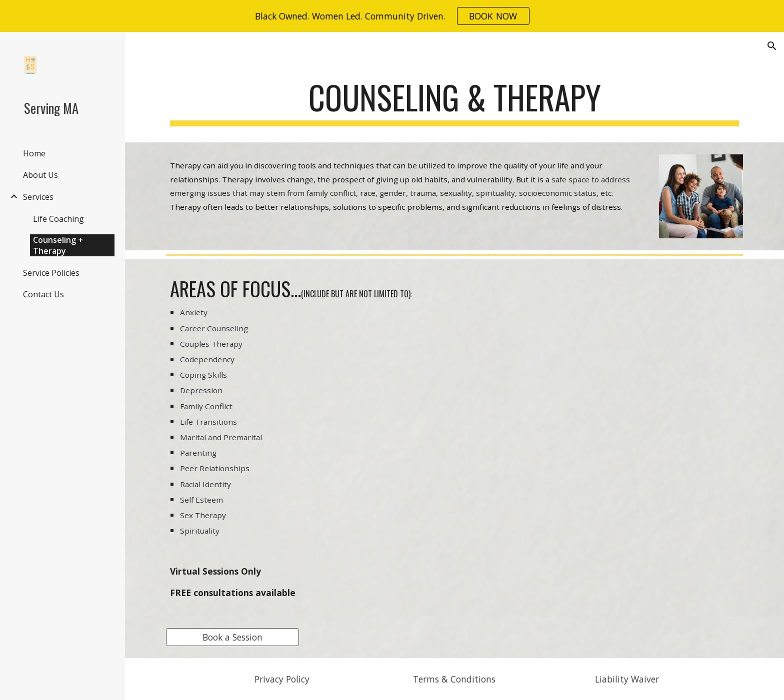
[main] (454, 102)
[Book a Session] (232, 637)
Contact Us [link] (43, 294)
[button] (772, 46)
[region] (392, 16)
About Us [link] (40, 175)
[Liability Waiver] (627, 679)
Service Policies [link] (51, 273)
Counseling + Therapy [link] (58, 245)
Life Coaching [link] (58, 219)
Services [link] (38, 197)
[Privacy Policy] (281, 679)
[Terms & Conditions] (454, 679)
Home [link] (34, 153)
